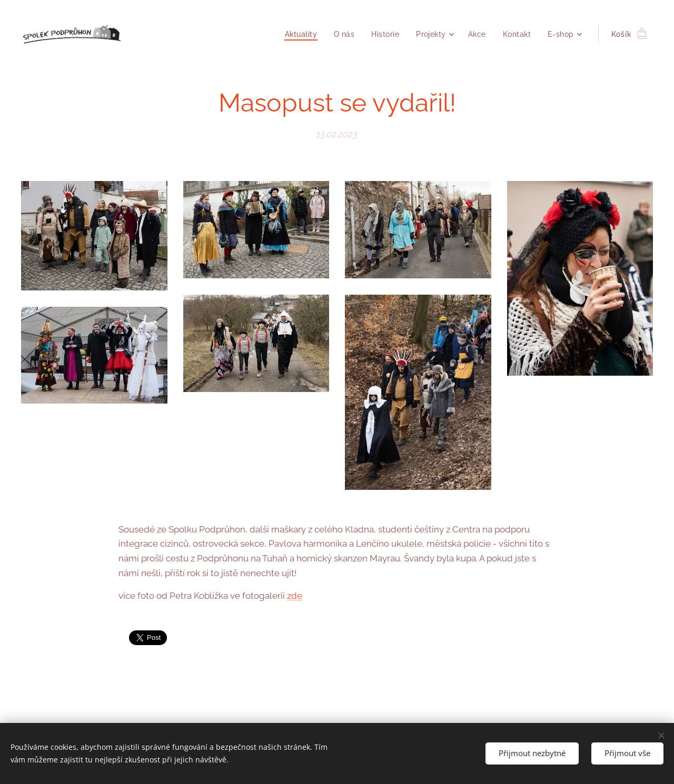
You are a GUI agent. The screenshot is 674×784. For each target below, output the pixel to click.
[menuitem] (299, 34)
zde (295, 596)
